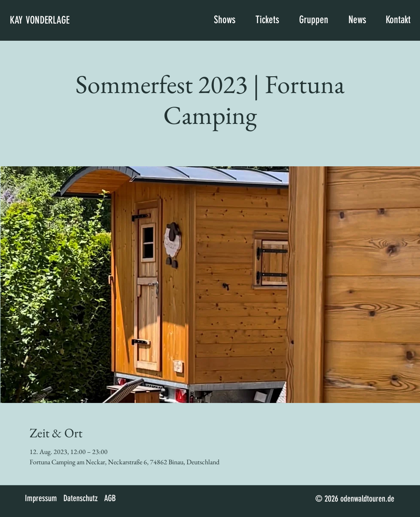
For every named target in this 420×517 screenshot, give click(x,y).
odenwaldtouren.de (367, 499)
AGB (110, 498)
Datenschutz (81, 498)
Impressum (41, 498)
